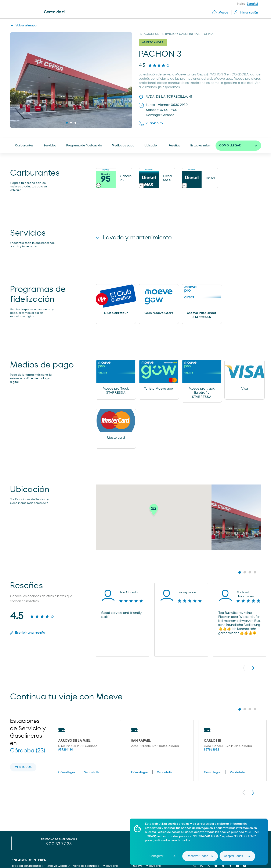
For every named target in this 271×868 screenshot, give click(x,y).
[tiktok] (223, 866)
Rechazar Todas (197, 856)
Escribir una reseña (28, 633)
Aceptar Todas (233, 856)
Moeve (138, 866)
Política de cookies (169, 832)
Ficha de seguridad (86, 866)
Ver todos (23, 767)
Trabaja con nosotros (28, 866)
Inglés (241, 4)
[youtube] (244, 866)
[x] (208, 866)
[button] (154, 511)
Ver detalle (92, 772)
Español (252, 4)
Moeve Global (58, 866)
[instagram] (194, 866)
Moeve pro (153, 866)
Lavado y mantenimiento (134, 238)
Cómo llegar (67, 772)
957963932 (212, 750)
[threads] (201, 866)
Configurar (156, 856)
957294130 (66, 750)
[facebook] (230, 866)
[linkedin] (237, 866)
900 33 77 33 (59, 844)
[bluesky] (215, 866)
